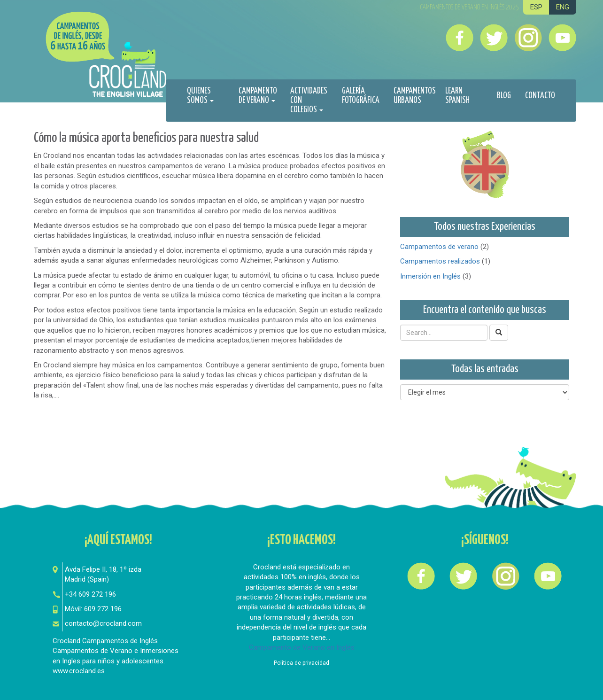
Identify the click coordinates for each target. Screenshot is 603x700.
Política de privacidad (301, 663)
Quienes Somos (200, 96)
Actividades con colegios (309, 101)
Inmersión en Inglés (430, 276)
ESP (536, 7)
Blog (504, 96)
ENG (563, 7)
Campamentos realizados (440, 261)
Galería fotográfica (361, 96)
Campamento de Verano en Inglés (302, 647)
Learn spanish (457, 96)
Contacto (540, 96)
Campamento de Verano (258, 96)
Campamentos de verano (439, 247)
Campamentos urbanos (415, 96)
